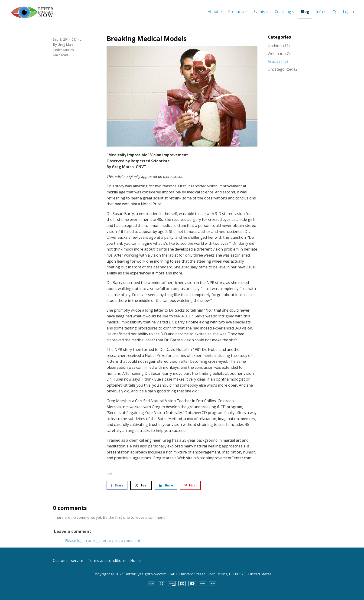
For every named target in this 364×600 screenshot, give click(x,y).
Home (135, 561)
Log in (348, 12)
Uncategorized (283, 69)
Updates (279, 46)
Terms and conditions (107, 561)
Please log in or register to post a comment (102, 541)
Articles (68, 50)
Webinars (279, 54)
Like (109, 474)
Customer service (68, 561)
